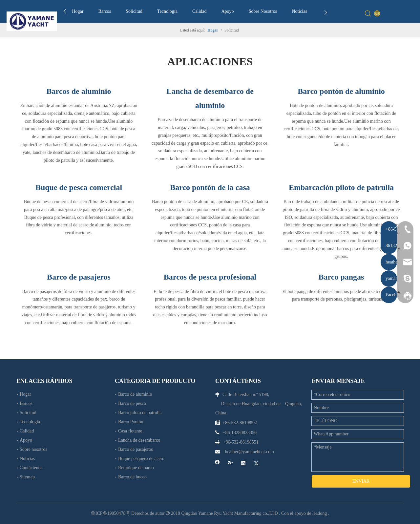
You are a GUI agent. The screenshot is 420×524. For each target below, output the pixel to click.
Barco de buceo (132, 477)
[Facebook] (217, 464)
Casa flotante (130, 431)
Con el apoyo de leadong (304, 513)
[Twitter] (256, 464)
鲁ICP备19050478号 (111, 513)
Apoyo (227, 11)
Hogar (78, 11)
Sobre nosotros (33, 449)
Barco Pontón (131, 422)
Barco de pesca (132, 403)
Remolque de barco (136, 468)
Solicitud (134, 11)
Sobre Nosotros (263, 11)
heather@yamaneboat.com (250, 452)
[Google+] (231, 464)
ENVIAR (361, 481)
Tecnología (167, 11)
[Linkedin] (243, 464)
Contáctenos (31, 468)
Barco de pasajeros (136, 449)
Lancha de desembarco (139, 440)
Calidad (199, 11)
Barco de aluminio (135, 394)
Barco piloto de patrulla (140, 413)
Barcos (105, 11)
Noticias (299, 11)
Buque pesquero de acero (141, 459)
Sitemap (27, 477)
